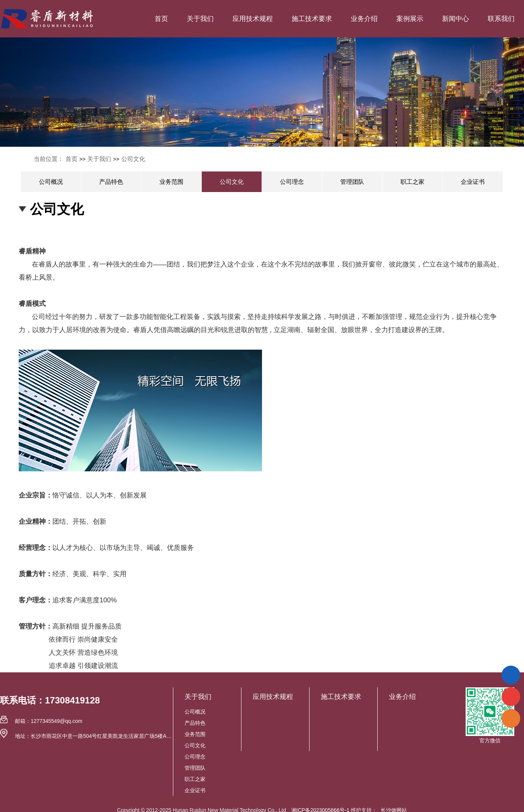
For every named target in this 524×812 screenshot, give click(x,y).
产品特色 (111, 182)
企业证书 (473, 182)
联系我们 (501, 19)
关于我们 (200, 19)
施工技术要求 (312, 19)
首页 (161, 19)
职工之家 (412, 182)
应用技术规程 (253, 19)
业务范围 (171, 182)
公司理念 (292, 182)
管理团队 (352, 182)
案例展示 (410, 19)
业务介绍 (364, 19)
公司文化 (133, 159)
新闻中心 (456, 19)
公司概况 (51, 182)
